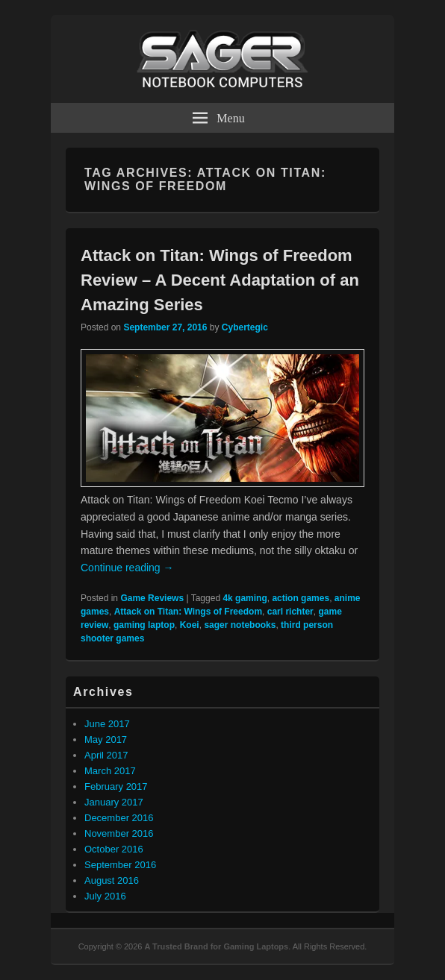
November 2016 (119, 833)
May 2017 (106, 739)
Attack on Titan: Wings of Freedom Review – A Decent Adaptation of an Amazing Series (220, 280)
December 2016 (119, 818)
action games (301, 598)
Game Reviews (152, 598)
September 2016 (120, 865)
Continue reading (127, 568)
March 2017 (110, 771)
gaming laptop (144, 625)
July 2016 (105, 896)
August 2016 (112, 880)
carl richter (290, 612)
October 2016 (114, 849)
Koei (190, 625)
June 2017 (107, 724)
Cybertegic (245, 327)
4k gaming (245, 598)
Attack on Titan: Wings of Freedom (188, 612)
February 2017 (116, 786)
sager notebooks (240, 625)
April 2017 (106, 755)
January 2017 (114, 802)
